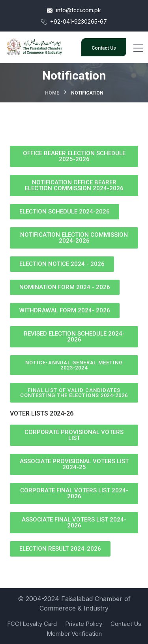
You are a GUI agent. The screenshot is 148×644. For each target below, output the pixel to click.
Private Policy (84, 624)
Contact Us (104, 48)
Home (52, 93)
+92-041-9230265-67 (74, 21)
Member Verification (74, 634)
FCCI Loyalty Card (32, 624)
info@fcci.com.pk (74, 10)
